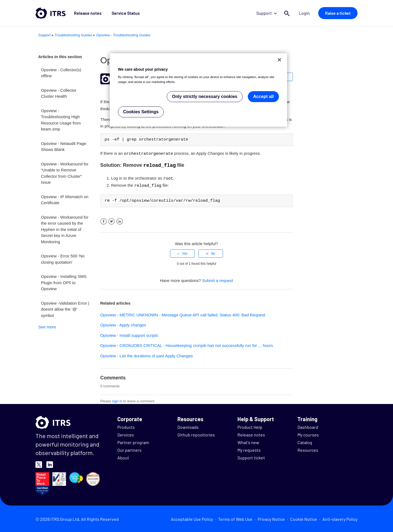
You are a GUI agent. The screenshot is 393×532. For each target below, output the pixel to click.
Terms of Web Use (235, 518)
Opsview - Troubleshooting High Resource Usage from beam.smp (61, 120)
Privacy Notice (271, 518)
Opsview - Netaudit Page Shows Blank (64, 147)
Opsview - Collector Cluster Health (59, 93)
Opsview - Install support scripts (129, 334)
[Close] (279, 60)
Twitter (111, 220)
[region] (198, 90)
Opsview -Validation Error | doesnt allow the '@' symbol (65, 309)
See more (47, 327)
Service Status (120, 13)
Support (270, 13)
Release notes (86, 13)
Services (126, 434)
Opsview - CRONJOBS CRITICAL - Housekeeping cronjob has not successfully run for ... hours (187, 344)
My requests (249, 449)
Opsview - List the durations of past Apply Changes (146, 355)
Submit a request (217, 279)
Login (306, 13)
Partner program (133, 441)
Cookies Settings (141, 112)
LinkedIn (120, 220)
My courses (308, 434)
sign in (117, 400)
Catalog (305, 441)
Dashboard (308, 426)
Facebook (104, 220)
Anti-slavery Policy (340, 518)
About (123, 457)
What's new (248, 441)
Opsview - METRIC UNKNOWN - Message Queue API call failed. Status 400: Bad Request (183, 314)
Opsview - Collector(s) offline (61, 73)
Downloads (188, 426)
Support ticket (251, 457)
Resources (308, 449)
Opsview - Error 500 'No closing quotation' (63, 259)
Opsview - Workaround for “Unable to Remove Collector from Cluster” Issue (65, 173)
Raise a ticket (338, 13)
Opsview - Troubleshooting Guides (123, 35)
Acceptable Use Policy (192, 518)
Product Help (250, 426)
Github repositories (196, 434)
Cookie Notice (304, 518)
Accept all (263, 96)
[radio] (182, 252)
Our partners (129, 449)
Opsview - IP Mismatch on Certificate (65, 200)
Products (126, 426)
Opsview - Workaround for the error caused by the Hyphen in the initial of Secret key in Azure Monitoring (65, 229)
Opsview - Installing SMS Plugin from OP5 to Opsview (64, 283)
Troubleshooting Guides (73, 35)
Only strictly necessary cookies (205, 96)
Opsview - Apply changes (123, 324)
